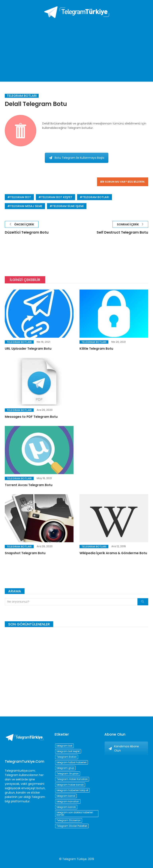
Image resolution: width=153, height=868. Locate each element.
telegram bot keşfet (57, 197)
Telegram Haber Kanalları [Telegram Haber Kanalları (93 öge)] (72, 779)
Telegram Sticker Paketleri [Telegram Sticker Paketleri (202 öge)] (72, 826)
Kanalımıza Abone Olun (124, 748)
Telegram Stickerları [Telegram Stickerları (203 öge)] (69, 820)
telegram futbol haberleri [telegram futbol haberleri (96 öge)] (72, 762)
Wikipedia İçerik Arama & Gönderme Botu (113, 553)
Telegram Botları (22, 96)
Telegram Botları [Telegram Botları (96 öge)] (67, 757)
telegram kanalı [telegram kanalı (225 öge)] (66, 807)
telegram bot (21, 197)
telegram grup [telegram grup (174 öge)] (65, 768)
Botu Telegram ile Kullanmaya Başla (77, 158)
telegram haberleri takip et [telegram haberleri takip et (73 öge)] (72, 790)
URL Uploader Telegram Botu (28, 349)
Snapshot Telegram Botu (25, 553)
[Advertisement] (76, 48)
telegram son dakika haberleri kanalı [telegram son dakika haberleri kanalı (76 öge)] (75, 814)
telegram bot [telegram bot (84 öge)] (64, 746)
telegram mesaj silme (26, 206)
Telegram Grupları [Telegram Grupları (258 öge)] (68, 774)
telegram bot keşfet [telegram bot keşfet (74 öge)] (68, 751)
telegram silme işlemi (68, 206)
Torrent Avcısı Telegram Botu (29, 485)
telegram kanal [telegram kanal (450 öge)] (66, 796)
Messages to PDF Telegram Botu (31, 417)
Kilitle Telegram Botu (96, 349)
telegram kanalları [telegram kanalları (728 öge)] (68, 801)
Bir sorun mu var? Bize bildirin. (123, 182)
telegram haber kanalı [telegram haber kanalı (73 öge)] (70, 785)
